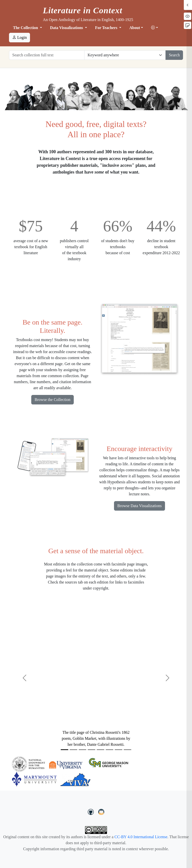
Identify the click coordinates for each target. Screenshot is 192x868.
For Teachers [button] (107, 28)
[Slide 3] (82, 750)
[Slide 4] (91, 750)
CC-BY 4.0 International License (141, 837)
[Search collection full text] (47, 55)
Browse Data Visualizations (139, 506)
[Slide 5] (100, 750)
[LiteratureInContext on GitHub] (91, 811)
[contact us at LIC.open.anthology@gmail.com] (101, 811)
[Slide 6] (109, 750)
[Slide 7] (118, 750)
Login (19, 37)
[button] (154, 28)
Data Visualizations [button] (67, 28)
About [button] (135, 28)
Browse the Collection (52, 400)
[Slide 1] (64, 750)
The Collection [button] (26, 28)
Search (174, 55)
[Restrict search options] (125, 55)
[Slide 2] (73, 750)
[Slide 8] (127, 750)
